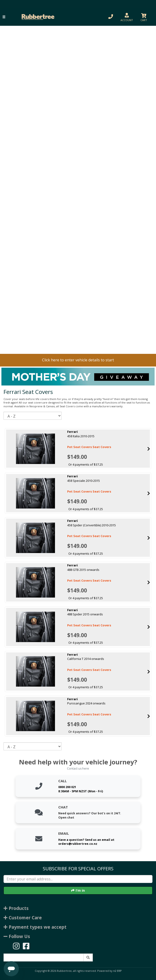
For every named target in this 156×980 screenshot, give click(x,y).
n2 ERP (117, 971)
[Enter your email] (78, 879)
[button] (4, 17)
